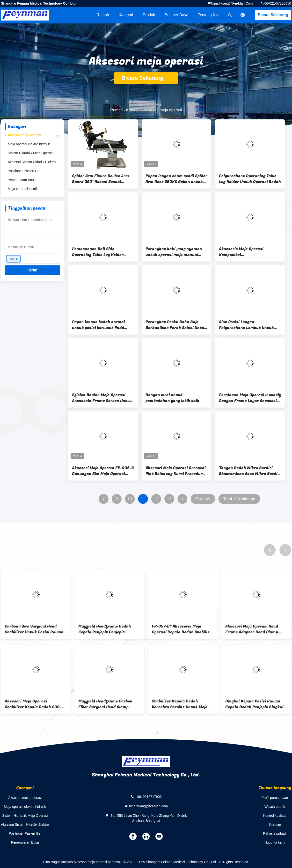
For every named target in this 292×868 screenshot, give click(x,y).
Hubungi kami (275, 842)
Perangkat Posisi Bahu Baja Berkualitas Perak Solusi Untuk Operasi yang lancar (176, 325)
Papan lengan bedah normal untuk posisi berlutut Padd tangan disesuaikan (99, 325)
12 (156, 499)
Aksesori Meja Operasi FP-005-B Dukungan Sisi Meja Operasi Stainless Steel (103, 471)
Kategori (126, 15)
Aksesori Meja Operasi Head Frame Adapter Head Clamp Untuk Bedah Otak (252, 629)
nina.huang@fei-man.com (232, 3)
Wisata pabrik (275, 807)
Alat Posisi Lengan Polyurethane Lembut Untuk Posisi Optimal (246, 325)
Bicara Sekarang (273, 15)
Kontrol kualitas (275, 816)
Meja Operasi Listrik (23, 189)
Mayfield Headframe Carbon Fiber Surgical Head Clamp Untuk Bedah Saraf (105, 704)
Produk (149, 15)
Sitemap (275, 824)
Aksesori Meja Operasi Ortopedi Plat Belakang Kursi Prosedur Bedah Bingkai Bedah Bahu (176, 471)
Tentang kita (209, 15)
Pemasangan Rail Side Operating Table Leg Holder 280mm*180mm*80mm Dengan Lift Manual (102, 252)
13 (169, 499)
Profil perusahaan (275, 798)
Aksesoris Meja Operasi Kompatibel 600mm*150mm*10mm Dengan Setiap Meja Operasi (249, 252)
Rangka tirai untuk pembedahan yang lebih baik (172, 398)
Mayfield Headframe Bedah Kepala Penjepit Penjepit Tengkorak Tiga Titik (105, 629)
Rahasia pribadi (275, 833)
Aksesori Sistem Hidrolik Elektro (32, 162)
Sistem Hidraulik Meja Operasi (30, 153)
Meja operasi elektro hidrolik (29, 144)
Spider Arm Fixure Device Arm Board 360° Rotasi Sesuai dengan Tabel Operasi (101, 179)
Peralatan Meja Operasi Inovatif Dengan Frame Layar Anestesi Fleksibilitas (250, 398)
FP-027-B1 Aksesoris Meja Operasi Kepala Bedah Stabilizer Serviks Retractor (183, 629)
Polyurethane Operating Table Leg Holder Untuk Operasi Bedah (250, 179)
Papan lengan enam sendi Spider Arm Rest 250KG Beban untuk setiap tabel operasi (176, 179)
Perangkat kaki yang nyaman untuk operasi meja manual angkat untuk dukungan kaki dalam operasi (174, 252)
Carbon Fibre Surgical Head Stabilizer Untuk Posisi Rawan (34, 629)
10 (130, 499)
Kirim (33, 270)
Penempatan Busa (22, 180)
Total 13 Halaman (239, 499)
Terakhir (203, 499)
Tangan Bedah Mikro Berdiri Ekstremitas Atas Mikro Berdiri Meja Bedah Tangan (250, 471)
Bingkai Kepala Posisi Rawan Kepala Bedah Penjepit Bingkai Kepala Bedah (254, 704)
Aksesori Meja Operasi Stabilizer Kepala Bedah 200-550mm (33, 704)
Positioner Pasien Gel (24, 171)
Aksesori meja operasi (24, 135)
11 (143, 499)
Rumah (103, 15)
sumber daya (176, 15)
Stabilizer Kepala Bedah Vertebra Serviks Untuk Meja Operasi (180, 704)
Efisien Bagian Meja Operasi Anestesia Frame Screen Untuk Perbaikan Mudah (102, 398)
